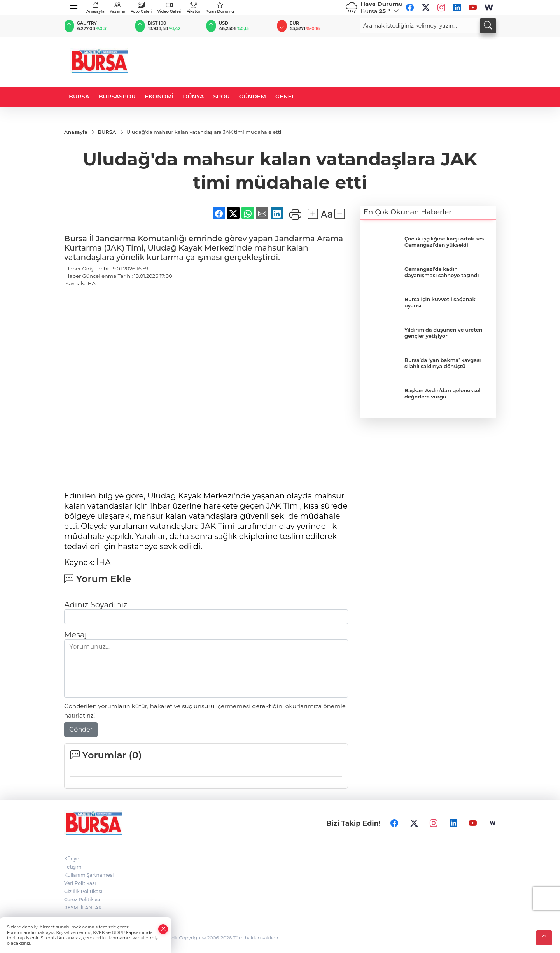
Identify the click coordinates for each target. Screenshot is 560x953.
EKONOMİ (159, 97)
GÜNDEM (253, 97)
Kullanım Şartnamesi (89, 875)
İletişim (73, 867)
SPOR (222, 97)
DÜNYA (193, 97)
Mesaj (75, 635)
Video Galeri (170, 8)
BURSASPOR (117, 97)
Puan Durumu (220, 8)
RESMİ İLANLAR (83, 908)
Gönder (81, 730)
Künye (72, 859)
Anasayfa (95, 8)
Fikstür (194, 8)
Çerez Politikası (82, 900)
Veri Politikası (80, 884)
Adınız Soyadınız (96, 605)
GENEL (285, 97)
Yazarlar (118, 8)
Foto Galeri (142, 8)
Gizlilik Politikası (83, 892)
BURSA (79, 97)
